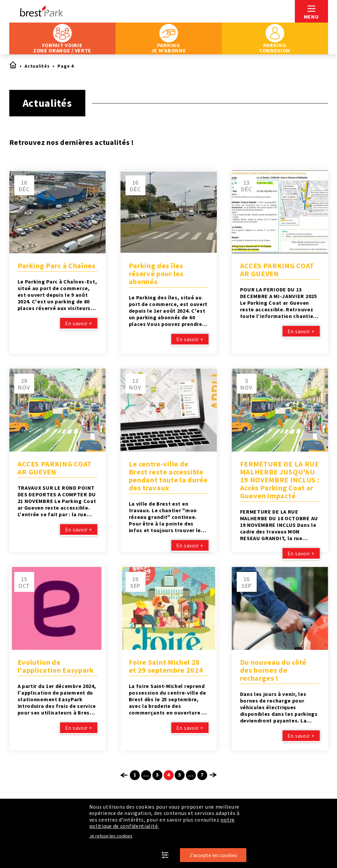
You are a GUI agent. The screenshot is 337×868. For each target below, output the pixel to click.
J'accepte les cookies (213, 855)
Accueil (13, 65)
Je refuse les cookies (111, 836)
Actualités (37, 66)
